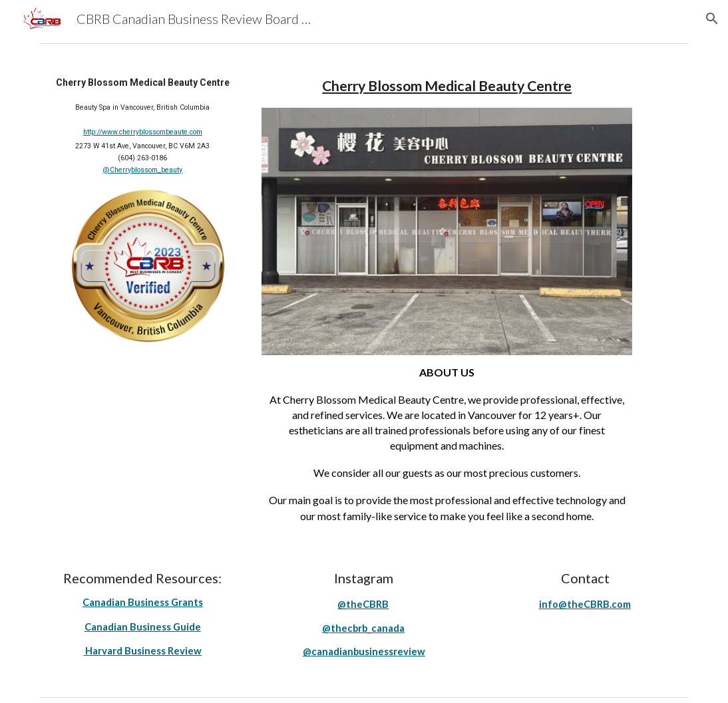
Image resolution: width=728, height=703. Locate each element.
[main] (142, 125)
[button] (712, 19)
